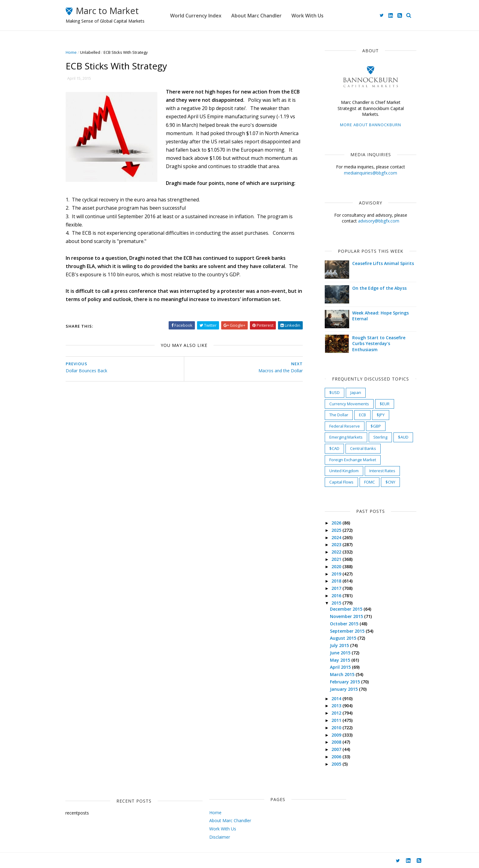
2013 (330, 706)
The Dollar (331, 415)
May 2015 (333, 660)
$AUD (396, 437)
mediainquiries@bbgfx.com (363, 173)
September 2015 (340, 631)
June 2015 (333, 653)
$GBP (368, 426)
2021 (330, 559)
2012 (330, 713)
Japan (348, 392)
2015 (330, 603)
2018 (330, 581)
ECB (355, 415)
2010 (330, 728)
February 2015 (338, 682)
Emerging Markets (339, 437)
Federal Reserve (337, 426)
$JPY (373, 415)
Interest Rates (375, 471)
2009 (330, 735)
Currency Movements (342, 404)
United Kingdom (337, 471)
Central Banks (356, 448)
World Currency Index (211, 15)
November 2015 (340, 616)
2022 (330, 552)
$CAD (327, 448)
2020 (330, 566)
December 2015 (339, 609)
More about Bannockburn (363, 125)
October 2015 (337, 624)
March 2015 (335, 674)
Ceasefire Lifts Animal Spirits (376, 263)
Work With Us (322, 15)
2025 (330, 530)
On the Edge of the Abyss (372, 288)
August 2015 (336, 638)
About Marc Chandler (271, 15)
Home (79, 52)
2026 (330, 523)
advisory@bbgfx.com (371, 221)
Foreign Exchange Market (345, 460)
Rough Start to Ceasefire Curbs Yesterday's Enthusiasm (371, 344)
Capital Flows (334, 482)
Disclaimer (194, 837)
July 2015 (333, 645)
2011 (330, 720)
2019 (330, 574)
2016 (330, 596)
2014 (330, 699)
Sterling (373, 437)
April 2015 (334, 667)
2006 (330, 757)
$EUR (377, 404)
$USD (327, 392)
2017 (330, 588)
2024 (330, 537)
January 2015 (337, 689)
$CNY (383, 482)
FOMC (362, 482)
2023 (330, 544)
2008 (330, 742)
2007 (330, 749)
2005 (330, 764)
